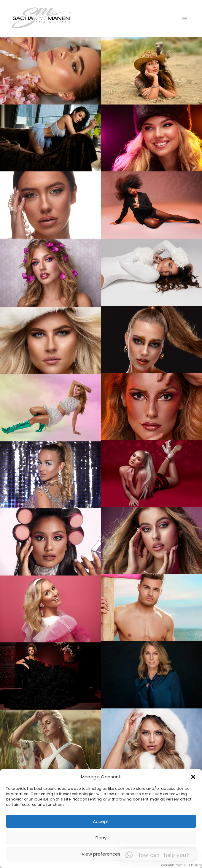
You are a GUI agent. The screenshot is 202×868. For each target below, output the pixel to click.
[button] (193, 777)
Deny (101, 838)
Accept (101, 821)
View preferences (101, 854)
